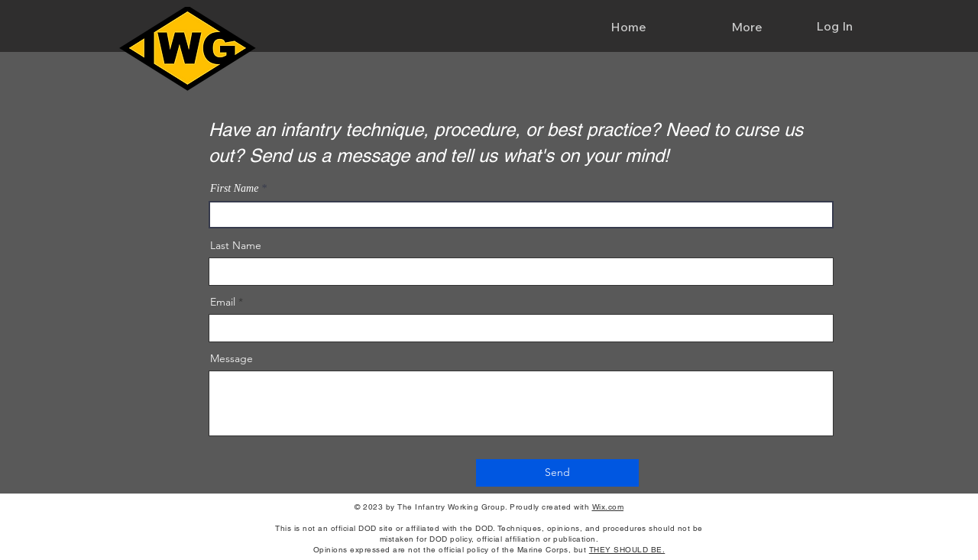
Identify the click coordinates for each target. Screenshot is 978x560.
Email (223, 302)
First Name (234, 189)
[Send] (557, 473)
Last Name (236, 245)
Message (232, 358)
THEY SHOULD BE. (627, 550)
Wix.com (608, 507)
